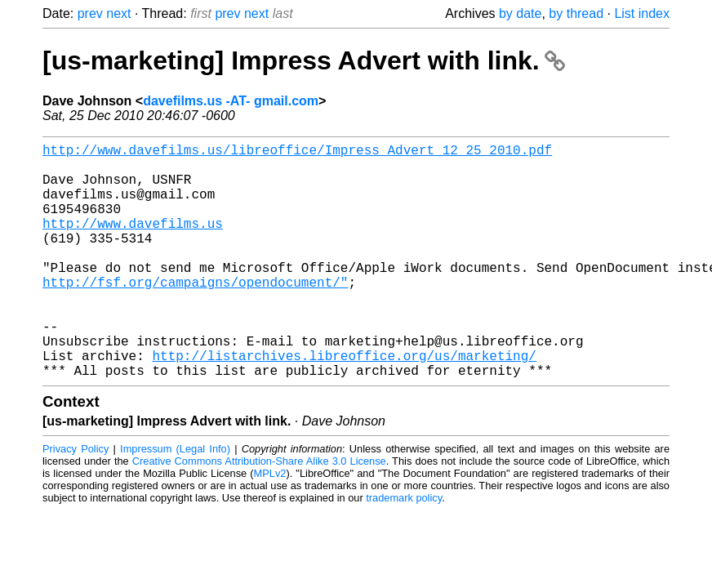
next (118, 13)
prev (90, 13)
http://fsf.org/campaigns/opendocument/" (195, 314)
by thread (576, 13)
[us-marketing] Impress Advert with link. (304, 60)
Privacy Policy (76, 501)
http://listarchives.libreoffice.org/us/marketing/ (344, 404)
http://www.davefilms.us (133, 243)
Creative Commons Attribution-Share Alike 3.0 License (259, 513)
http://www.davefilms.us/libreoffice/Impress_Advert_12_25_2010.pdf (297, 153)
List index (642, 13)
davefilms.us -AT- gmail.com (231, 101)
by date (520, 13)
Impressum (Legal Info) (175, 501)
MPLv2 (270, 526)
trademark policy (404, 550)
